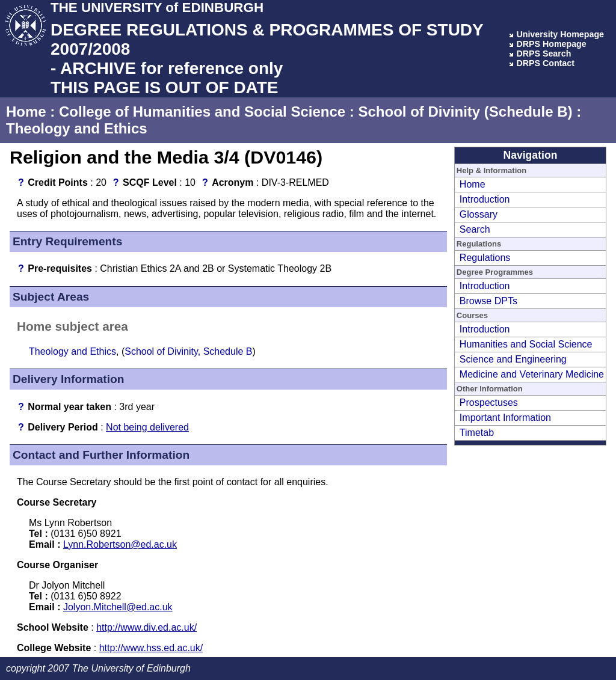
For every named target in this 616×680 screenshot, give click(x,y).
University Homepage (560, 34)
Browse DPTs (488, 301)
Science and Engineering (513, 359)
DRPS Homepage (551, 44)
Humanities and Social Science (526, 344)
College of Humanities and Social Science (202, 112)
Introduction (485, 199)
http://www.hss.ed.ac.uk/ (151, 648)
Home (26, 112)
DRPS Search (544, 54)
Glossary (479, 214)
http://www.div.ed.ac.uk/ (146, 627)
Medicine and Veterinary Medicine (532, 374)
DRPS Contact (545, 63)
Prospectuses (489, 403)
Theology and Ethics (77, 128)
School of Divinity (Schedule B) (465, 112)
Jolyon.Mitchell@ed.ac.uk (118, 607)
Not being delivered (147, 427)
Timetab (477, 433)
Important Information (505, 418)
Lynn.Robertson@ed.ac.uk (120, 544)
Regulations (485, 258)
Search (475, 229)
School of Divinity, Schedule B (188, 351)
